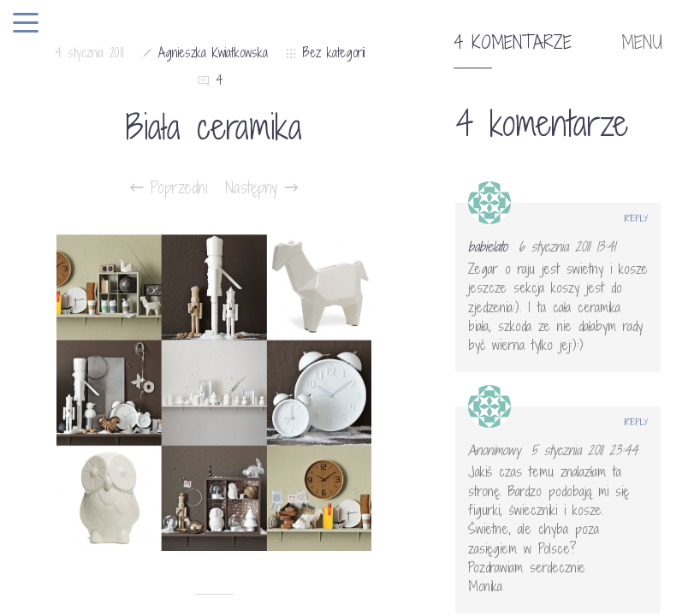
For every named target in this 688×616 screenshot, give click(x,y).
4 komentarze (513, 43)
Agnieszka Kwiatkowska (213, 53)
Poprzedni (169, 187)
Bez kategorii (334, 53)
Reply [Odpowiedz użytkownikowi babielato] (636, 218)
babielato (488, 246)
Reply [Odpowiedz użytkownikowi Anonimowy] (636, 422)
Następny (261, 187)
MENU (642, 43)
